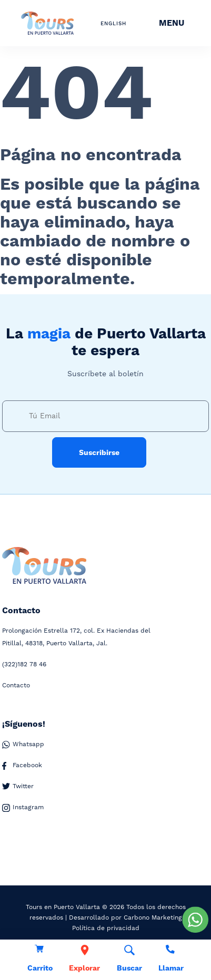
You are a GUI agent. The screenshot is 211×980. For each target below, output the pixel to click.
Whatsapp (23, 745)
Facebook (22, 766)
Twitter (18, 787)
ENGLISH (113, 24)
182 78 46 (24, 665)
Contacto (16, 685)
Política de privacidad (106, 928)
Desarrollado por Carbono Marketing (125, 918)
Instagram (23, 808)
